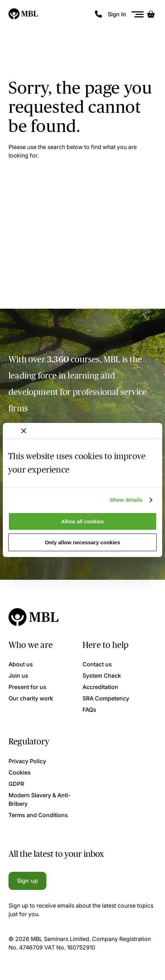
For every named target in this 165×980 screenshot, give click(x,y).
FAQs (89, 710)
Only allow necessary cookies (83, 542)
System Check (102, 676)
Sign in (117, 14)
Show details (126, 500)
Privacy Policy (27, 761)
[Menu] (138, 14)
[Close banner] (24, 431)
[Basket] (151, 14)
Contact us (97, 664)
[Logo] (24, 14)
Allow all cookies (83, 521)
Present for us (27, 687)
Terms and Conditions (38, 815)
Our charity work (31, 698)
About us (21, 664)
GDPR (16, 784)
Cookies (20, 772)
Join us (18, 676)
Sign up (27, 881)
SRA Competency (106, 698)
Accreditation (100, 687)
